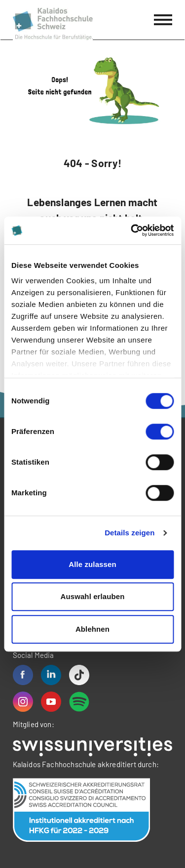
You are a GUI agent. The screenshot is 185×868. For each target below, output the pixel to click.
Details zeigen (129, 533)
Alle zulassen (92, 564)
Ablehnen (92, 629)
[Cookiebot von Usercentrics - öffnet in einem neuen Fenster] (132, 230)
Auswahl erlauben (93, 596)
